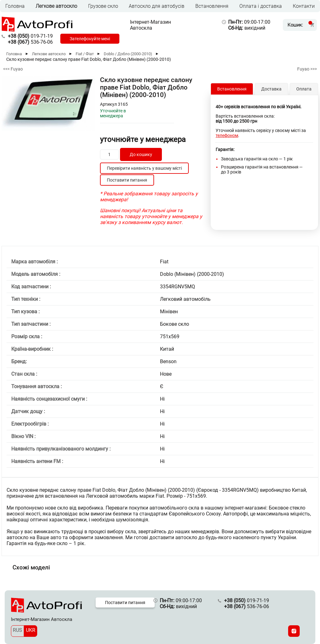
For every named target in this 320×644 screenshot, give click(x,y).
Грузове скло (103, 6)
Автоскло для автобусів (157, 6)
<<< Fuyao (13, 69)
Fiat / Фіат (85, 54)
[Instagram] (294, 631)
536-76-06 (30, 42)
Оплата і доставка (261, 6)
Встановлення (212, 6)
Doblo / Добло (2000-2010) (128, 54)
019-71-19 (30, 36)
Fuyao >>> (307, 69)
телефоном (227, 135)
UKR (31, 630)
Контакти (304, 6)
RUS (17, 630)
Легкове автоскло (56, 6)
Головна (15, 6)
